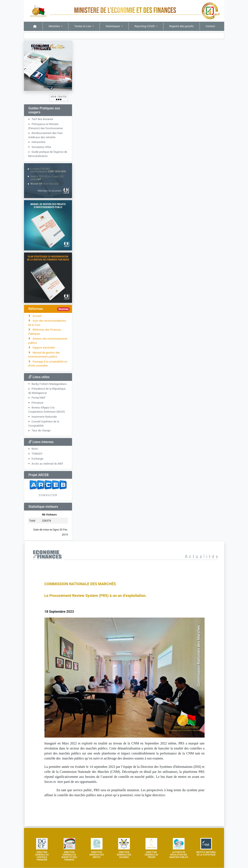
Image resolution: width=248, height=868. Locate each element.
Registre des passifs (182, 26)
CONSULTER (48, 495)
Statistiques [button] (113, 26)
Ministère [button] (55, 26)
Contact (210, 26)
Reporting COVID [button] (145, 26)
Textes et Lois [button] (83, 26)
